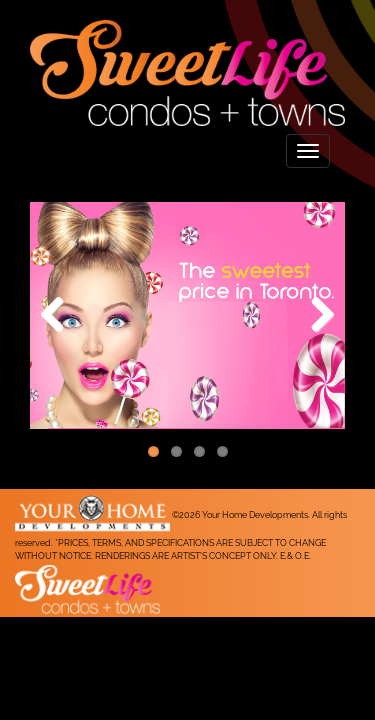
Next (315, 316)
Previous (60, 316)
